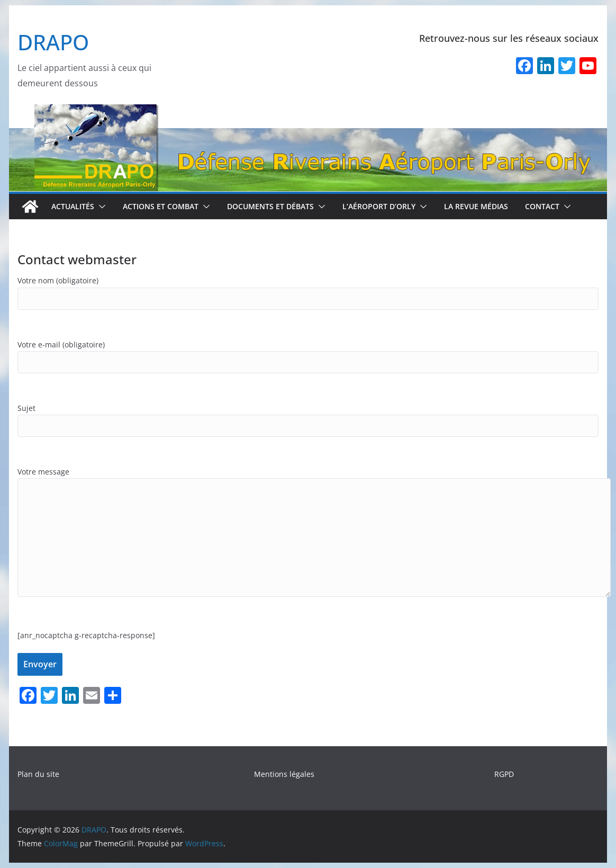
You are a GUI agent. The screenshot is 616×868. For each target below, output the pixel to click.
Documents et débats (270, 206)
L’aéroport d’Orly (379, 206)
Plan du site (38, 774)
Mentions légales (284, 774)
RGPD (504, 774)
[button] (100, 207)
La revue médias (476, 206)
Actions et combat (161, 206)
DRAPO (53, 42)
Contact (542, 206)
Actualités (73, 206)
